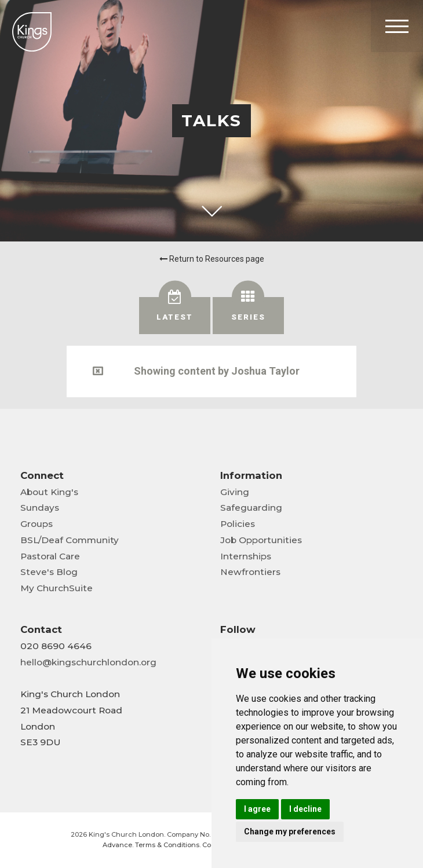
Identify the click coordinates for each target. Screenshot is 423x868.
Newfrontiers (250, 572)
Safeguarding (251, 508)
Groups (37, 524)
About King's (49, 492)
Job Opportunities (261, 540)
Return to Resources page (212, 259)
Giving (235, 492)
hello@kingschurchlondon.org (88, 662)
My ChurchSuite (56, 588)
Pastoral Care (50, 556)
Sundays (40, 508)
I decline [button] (305, 809)
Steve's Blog (49, 572)
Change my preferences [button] (290, 832)
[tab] (175, 316)
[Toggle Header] (397, 26)
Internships (246, 556)
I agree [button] (257, 809)
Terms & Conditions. (168, 845)
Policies (238, 524)
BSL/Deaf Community (70, 540)
